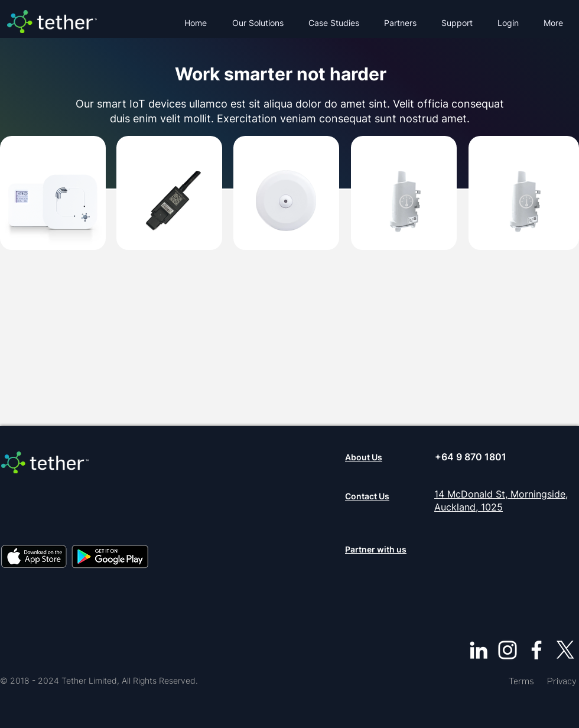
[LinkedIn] (479, 650)
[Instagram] (508, 650)
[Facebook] (536, 650)
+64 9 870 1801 (471, 457)
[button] (261, 23)
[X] (565, 650)
